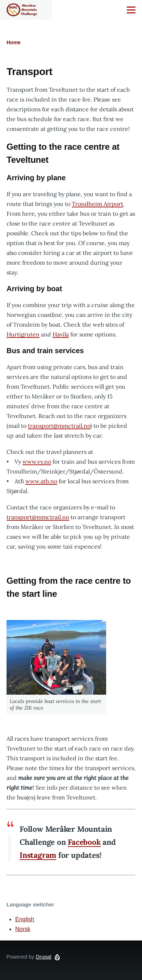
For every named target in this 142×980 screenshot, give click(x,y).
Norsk (23, 929)
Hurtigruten (23, 334)
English (25, 919)
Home (14, 42)
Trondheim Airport (97, 204)
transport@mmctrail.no (59, 426)
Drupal (44, 957)
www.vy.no (37, 462)
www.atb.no (41, 481)
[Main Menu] (131, 10)
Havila (61, 334)
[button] (56, 657)
